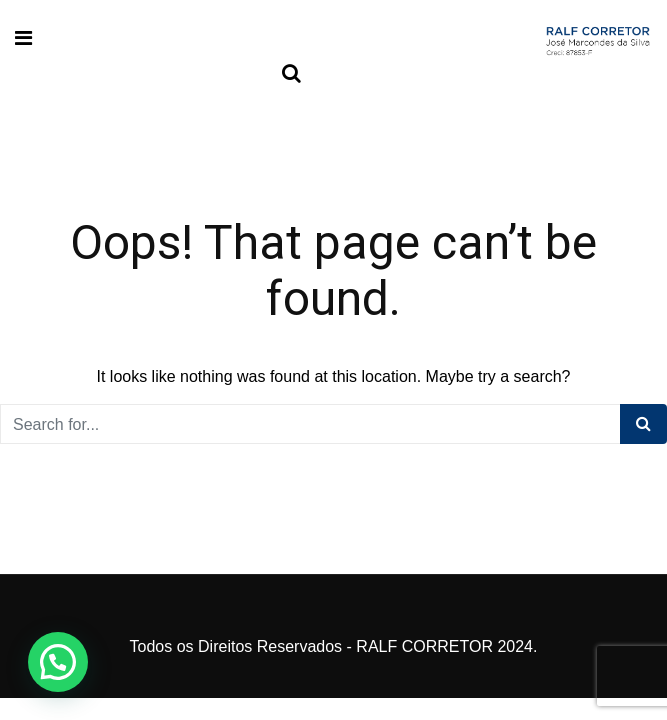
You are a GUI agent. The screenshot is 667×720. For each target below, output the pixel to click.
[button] (58, 662)
